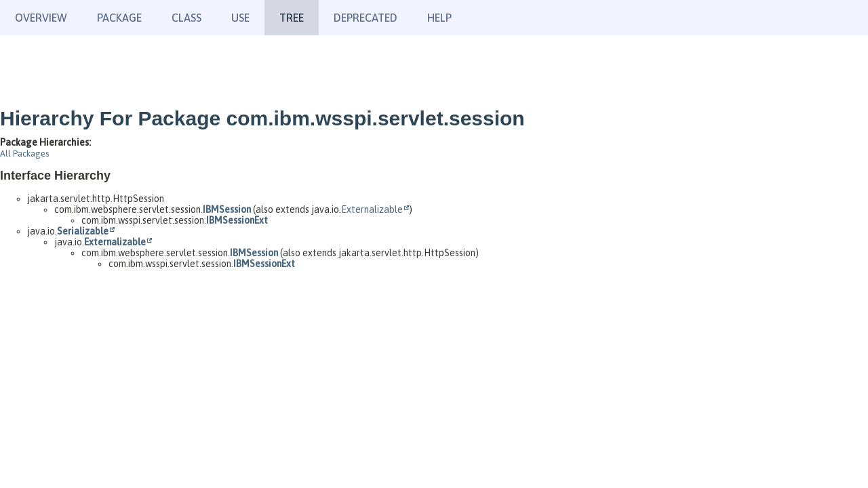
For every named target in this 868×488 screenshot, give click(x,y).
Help (439, 18)
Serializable (83, 231)
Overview (41, 18)
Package (119, 18)
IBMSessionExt (237, 220)
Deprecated (366, 18)
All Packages (24, 154)
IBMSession (227, 209)
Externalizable (372, 209)
